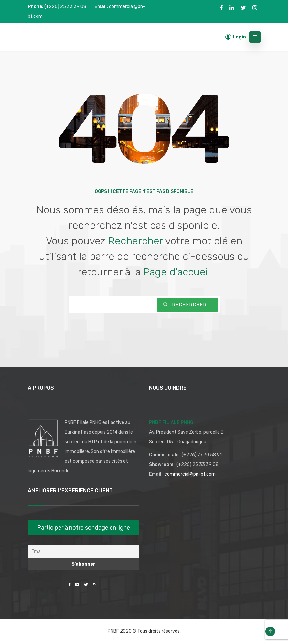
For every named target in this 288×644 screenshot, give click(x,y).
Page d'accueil (177, 272)
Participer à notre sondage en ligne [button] (84, 528)
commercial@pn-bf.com (190, 474)
